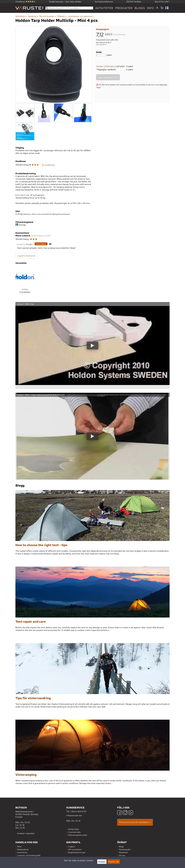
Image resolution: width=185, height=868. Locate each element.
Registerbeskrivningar (77, 852)
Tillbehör (62, 16)
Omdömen (25, 2)
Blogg (121, 846)
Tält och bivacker (47, 16)
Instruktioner (22, 852)
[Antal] (101, 55)
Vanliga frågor (74, 829)
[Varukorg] (162, 8)
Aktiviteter (104, 8)
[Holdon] (25, 282)
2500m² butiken (134, 2)
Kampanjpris (103, 29)
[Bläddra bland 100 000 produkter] (69, 8)
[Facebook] (119, 813)
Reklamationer (23, 849)
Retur (19, 846)
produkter (124, 8)
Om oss (122, 855)
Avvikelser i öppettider (26, 833)
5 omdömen (48, 165)
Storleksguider (125, 849)
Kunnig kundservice (104, 2)
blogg (140, 8)
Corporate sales (74, 832)
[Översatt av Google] (24, 244)
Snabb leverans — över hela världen (65, 2)
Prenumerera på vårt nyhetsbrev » (135, 822)
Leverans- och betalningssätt (29, 855)
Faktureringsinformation (78, 835)
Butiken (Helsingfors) (106, 66)
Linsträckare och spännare (81, 16)
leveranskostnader (120, 35)
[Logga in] (157, 8)
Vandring (33, 16)
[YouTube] (131, 813)
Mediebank (123, 852)
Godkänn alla (114, 862)
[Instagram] (125, 813)
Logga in (72, 846)
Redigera (102, 862)
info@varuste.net (74, 815)
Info (151, 8)
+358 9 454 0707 (78, 812)
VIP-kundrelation (75, 849)
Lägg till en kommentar (26, 256)
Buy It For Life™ (162, 2)
